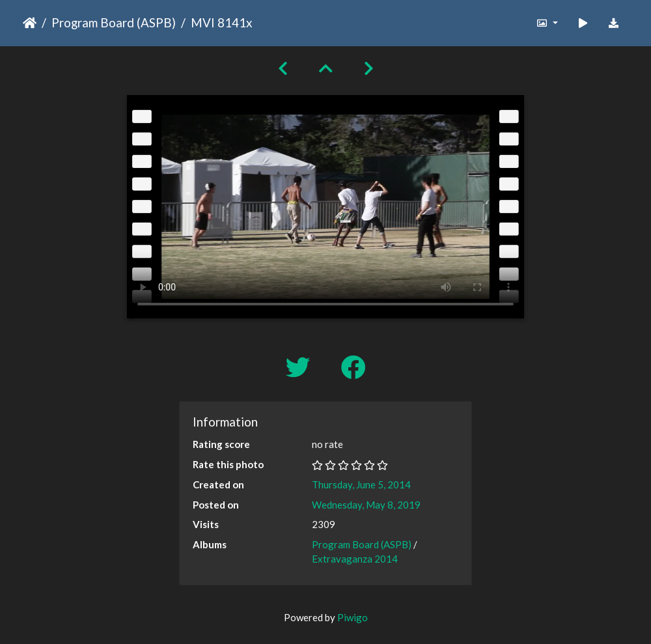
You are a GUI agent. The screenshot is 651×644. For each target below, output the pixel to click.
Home (30, 23)
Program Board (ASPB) (114, 22)
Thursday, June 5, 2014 (361, 484)
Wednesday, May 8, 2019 (366, 505)
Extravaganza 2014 (355, 559)
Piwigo (353, 617)
